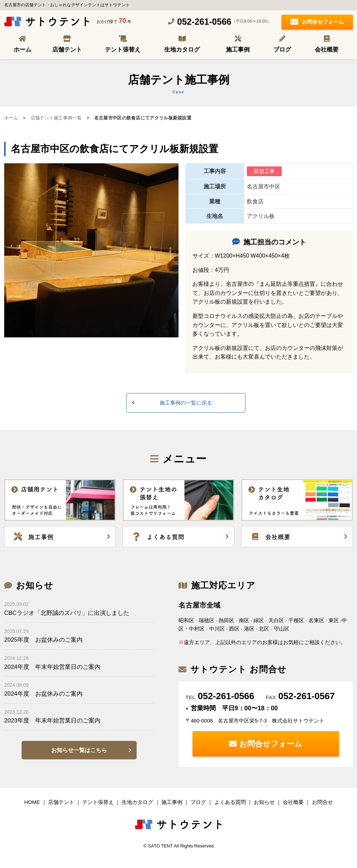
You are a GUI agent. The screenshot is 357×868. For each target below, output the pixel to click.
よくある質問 (230, 802)
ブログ (282, 50)
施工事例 (238, 50)
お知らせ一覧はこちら (79, 750)
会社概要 (327, 50)
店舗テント (67, 50)
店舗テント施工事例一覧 (56, 118)
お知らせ (264, 802)
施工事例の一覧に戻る (186, 403)
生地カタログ (182, 50)
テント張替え (123, 50)
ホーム (22, 50)
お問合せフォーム (317, 22)
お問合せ (322, 802)
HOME (32, 802)
